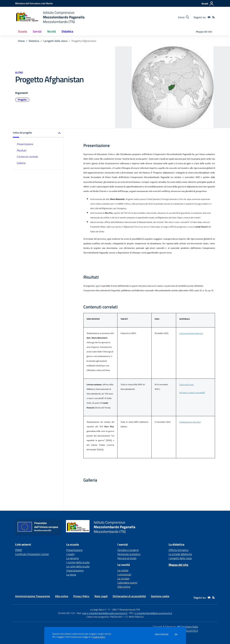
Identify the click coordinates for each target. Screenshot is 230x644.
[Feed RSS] (213, 17)
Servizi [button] (37, 31)
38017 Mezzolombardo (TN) (126, 610)
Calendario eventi (127, 583)
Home (21, 41)
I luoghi (70, 554)
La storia (71, 575)
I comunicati (124, 574)
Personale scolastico (129, 554)
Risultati (22, 150)
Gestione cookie (160, 596)
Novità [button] (51, 31)
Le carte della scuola (78, 566)
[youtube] (209, 17)
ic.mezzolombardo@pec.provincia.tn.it (153, 613)
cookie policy (99, 637)
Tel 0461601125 (66, 613)
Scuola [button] (23, 31)
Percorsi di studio (127, 558)
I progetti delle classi (55, 41)
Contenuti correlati (27, 157)
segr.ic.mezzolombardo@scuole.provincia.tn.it (105, 613)
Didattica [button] (67, 31)
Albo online (124, 587)
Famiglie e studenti (128, 550)
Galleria (21, 163)
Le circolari (123, 578)
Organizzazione (75, 570)
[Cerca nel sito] (184, 17)
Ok (176, 634)
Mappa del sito (204, 32)
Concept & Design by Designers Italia (175, 627)
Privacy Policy (81, 596)
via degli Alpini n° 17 (100, 610)
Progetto (22, 100)
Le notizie (123, 570)
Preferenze (162, 634)
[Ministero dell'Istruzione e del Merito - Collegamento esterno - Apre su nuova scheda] (34, 3)
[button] (38, 133)
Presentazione (25, 144)
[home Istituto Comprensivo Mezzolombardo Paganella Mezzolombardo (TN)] (50, 17)
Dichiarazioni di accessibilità (129, 596)
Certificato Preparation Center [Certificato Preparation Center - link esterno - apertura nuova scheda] (32, 554)
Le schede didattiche (180, 554)
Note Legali (101, 596)
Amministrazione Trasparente (33, 596)
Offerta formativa (179, 550)
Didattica (34, 41)
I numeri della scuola (78, 562)
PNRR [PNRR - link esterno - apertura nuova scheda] (19, 550)
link (97, 286)
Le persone (73, 558)
